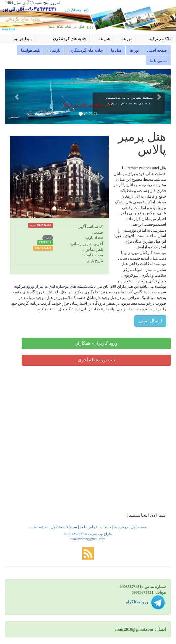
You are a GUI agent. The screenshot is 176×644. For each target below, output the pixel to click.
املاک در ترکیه (161, 39)
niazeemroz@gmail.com (88, 539)
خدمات (105, 527)
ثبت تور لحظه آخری (97, 360)
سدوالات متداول (64, 527)
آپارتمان (55, 50)
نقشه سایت (38, 527)
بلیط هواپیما (22, 39)
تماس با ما (158, 61)
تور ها (127, 39)
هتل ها (105, 39)
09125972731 (77, 534)
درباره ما (121, 527)
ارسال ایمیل (150, 321)
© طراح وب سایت (88, 534)
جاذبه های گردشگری (70, 39)
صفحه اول (139, 527)
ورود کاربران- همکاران (96, 343)
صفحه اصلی (157, 50)
